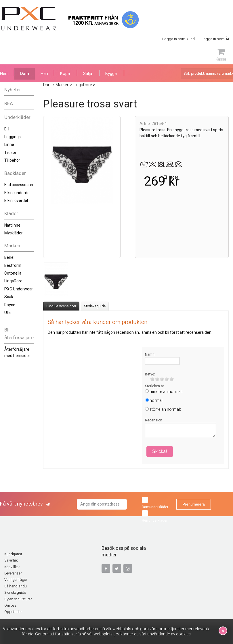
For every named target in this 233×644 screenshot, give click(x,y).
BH (7, 129)
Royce (10, 305)
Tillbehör (12, 160)
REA (9, 104)
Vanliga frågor (16, 580)
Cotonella (13, 273)
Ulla (7, 313)
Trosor (10, 153)
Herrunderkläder (155, 517)
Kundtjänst (13, 554)
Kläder (11, 214)
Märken (12, 246)
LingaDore (13, 281)
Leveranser (13, 573)
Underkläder (17, 117)
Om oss (10, 606)
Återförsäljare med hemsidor (17, 353)
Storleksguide (95, 306)
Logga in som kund (178, 39)
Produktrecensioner (61, 306)
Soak (9, 297)
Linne (9, 145)
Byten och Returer (18, 599)
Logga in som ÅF (216, 39)
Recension (154, 420)
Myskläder (14, 233)
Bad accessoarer (19, 185)
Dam (25, 74)
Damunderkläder (155, 503)
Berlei (9, 258)
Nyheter (13, 90)
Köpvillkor (12, 567)
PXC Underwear (19, 289)
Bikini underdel (17, 193)
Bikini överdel (16, 201)
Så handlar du (16, 586)
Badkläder (15, 173)
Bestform (13, 266)
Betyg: (150, 374)
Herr (45, 74)
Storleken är (154, 386)
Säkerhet (11, 560)
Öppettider (13, 612)
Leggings (13, 137)
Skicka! (160, 451)
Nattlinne (12, 225)
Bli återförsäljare (19, 334)
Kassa (221, 55)
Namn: (150, 354)
